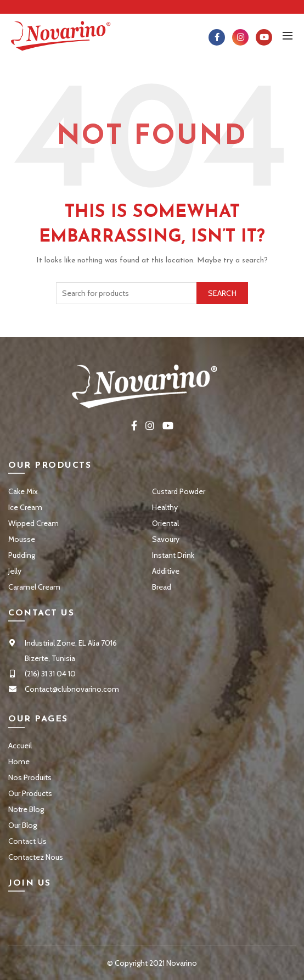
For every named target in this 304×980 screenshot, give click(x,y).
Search (222, 293)
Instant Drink (173, 555)
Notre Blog (26, 809)
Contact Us (27, 841)
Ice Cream (25, 507)
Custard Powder (179, 491)
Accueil (20, 746)
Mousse (22, 539)
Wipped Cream (33, 523)
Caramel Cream (34, 587)
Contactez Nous (36, 857)
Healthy (165, 507)
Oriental (165, 523)
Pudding (22, 555)
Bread (162, 587)
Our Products (30, 793)
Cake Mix (23, 491)
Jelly (15, 571)
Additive (166, 571)
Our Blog (22, 825)
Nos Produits (30, 777)
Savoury (166, 539)
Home (19, 761)
